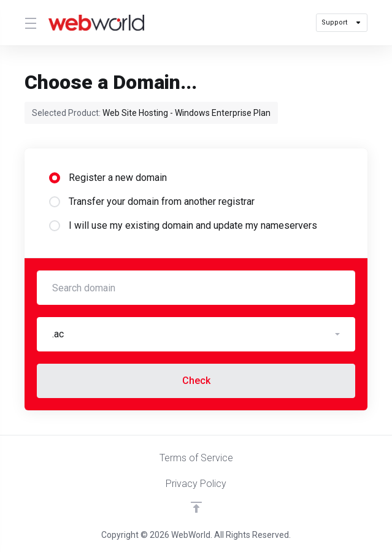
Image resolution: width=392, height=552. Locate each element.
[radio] (55, 178)
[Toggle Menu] (29, 23)
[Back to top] (196, 507)
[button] (196, 334)
